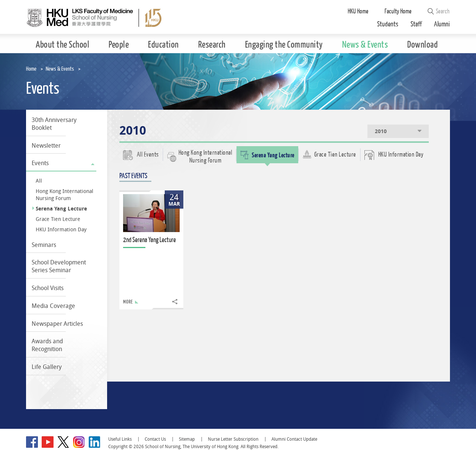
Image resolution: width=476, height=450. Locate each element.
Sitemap (187, 439)
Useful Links (120, 439)
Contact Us (155, 439)
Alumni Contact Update (294, 439)
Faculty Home (398, 11)
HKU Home (358, 11)
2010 (399, 131)
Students (388, 24)
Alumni (442, 24)
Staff (416, 24)
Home (31, 69)
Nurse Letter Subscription (233, 439)
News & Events (60, 69)
